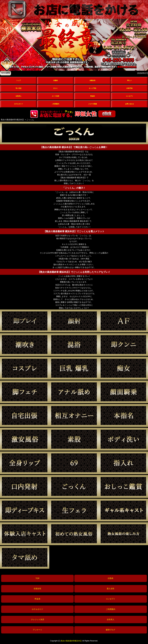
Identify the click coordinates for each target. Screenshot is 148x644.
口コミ (55, 88)
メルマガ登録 (92, 104)
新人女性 (111, 589)
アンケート (38, 630)
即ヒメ (129, 80)
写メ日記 (18, 88)
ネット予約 (92, 88)
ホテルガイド (18, 104)
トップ (18, 80)
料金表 (92, 96)
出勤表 (55, 80)
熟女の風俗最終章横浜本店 (71, 641)
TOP (38, 578)
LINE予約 (130, 88)
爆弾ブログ (110, 630)
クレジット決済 (38, 619)
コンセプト (129, 96)
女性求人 (18, 96)
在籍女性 (92, 80)
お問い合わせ (129, 104)
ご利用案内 (55, 104)
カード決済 (55, 96)
